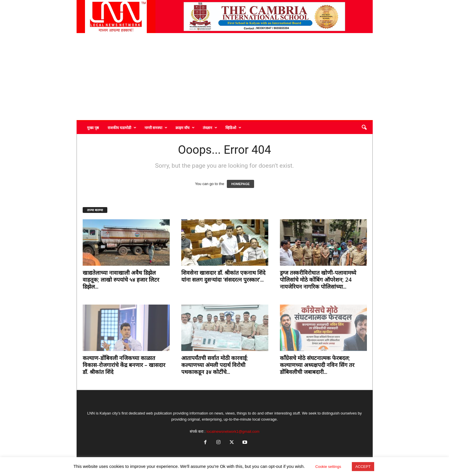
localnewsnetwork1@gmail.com (233, 431)
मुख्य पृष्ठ (93, 128)
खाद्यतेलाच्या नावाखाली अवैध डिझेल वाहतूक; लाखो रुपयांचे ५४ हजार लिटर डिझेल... (121, 280)
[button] (364, 128)
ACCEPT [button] (363, 467)
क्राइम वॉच (185, 128)
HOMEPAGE (240, 184)
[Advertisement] (225, 77)
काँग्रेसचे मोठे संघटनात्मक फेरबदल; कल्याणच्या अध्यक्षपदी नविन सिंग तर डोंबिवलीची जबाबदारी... (317, 365)
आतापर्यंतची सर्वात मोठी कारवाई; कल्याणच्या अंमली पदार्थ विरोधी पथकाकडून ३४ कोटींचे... (215, 365)
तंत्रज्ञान (210, 128)
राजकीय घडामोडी (122, 128)
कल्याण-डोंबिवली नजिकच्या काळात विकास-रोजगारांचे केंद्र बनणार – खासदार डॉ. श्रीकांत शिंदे (124, 365)
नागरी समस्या (156, 128)
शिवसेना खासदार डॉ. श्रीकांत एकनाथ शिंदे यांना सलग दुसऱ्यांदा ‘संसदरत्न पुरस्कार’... (223, 276)
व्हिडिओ (233, 128)
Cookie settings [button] (328, 467)
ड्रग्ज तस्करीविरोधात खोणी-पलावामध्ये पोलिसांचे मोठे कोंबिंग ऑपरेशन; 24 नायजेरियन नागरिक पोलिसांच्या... (318, 280)
